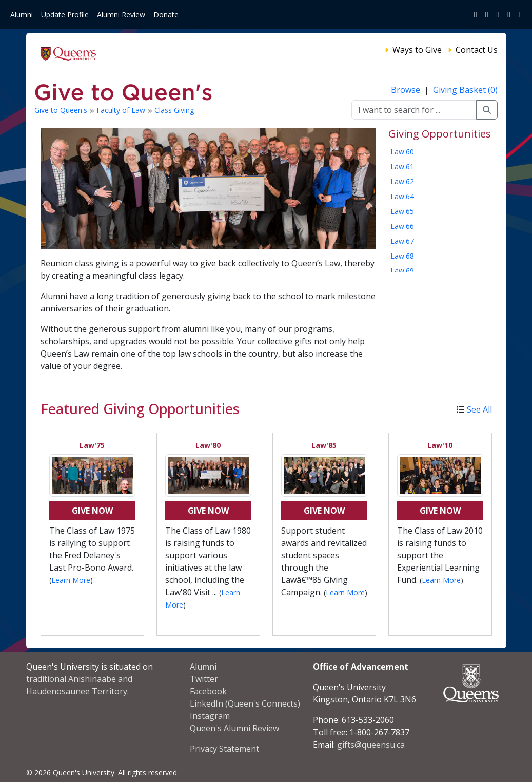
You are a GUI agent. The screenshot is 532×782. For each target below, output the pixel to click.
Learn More (71, 580)
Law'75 (92, 445)
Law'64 (402, 196)
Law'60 (402, 152)
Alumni (22, 15)
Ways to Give (417, 50)
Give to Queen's (62, 110)
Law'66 (402, 226)
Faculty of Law (122, 110)
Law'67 (402, 241)
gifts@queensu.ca (371, 745)
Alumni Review (121, 15)
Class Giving (174, 110)
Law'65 (402, 211)
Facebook (208, 691)
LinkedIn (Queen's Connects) (245, 703)
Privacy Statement (224, 749)
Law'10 (440, 445)
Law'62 (402, 181)
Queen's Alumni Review (234, 728)
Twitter (204, 679)
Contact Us (477, 50)
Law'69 (402, 271)
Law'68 (402, 256)
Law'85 (324, 445)
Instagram (210, 716)
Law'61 (402, 167)
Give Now (92, 511)
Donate (166, 15)
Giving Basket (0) (465, 90)
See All (479, 409)
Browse (407, 90)
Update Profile (65, 15)
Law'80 (208, 445)
